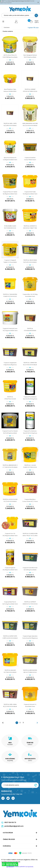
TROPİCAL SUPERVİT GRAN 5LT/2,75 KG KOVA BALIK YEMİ (30, 603)
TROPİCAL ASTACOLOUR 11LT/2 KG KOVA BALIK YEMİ (10, 500)
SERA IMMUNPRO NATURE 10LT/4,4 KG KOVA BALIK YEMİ (30, 124)
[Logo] (20, 9)
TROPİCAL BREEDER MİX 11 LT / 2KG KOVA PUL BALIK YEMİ (10, 466)
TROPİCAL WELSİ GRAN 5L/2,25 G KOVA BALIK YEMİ (30, 261)
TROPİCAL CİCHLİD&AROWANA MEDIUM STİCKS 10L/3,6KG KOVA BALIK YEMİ (30, 330)
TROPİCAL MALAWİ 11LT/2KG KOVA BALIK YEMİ (10, 671)
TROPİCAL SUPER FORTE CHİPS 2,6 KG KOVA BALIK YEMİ (10, 637)
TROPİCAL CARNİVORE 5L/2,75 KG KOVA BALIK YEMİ (30, 364)
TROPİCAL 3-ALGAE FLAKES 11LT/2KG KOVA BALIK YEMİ (30, 466)
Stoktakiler (7, 27)
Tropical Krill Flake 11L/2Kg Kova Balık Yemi (30, 193)
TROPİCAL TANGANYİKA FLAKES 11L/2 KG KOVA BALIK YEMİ (10, 295)
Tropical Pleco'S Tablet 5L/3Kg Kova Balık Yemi (10, 193)
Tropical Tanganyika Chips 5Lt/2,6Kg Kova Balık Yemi (10, 364)
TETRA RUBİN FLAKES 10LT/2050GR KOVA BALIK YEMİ (10, 227)
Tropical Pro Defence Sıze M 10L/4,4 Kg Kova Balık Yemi (30, 432)
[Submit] (36, 785)
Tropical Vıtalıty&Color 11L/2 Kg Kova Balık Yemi (10, 330)
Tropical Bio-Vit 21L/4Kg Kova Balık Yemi (30, 295)
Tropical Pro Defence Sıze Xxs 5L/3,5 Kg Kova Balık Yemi (30, 398)
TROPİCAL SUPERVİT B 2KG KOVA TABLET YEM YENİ (30, 227)
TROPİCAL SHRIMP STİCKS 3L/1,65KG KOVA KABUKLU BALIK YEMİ (30, 90)
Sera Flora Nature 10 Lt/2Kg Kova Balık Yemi (10, 159)
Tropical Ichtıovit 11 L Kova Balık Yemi (30, 705)
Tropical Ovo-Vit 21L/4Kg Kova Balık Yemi (10, 535)
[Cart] (34, 22)
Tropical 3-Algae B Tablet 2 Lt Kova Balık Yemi (10, 261)
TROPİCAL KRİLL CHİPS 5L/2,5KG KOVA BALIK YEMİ (10, 124)
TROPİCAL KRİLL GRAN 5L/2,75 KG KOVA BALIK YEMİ (10, 705)
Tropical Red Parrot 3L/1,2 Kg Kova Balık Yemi (10, 603)
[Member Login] (16, 22)
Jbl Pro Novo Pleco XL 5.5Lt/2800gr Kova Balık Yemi (10, 56)
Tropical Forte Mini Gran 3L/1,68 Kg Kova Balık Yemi (30, 569)
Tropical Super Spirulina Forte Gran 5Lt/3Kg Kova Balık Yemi (30, 637)
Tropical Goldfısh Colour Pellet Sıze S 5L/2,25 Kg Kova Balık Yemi (30, 159)
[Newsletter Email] (20, 785)
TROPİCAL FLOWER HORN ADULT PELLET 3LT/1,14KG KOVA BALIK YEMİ (30, 535)
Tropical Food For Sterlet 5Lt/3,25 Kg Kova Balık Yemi (10, 432)
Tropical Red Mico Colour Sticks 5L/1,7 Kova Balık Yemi (30, 500)
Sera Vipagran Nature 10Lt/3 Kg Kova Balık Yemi (30, 56)
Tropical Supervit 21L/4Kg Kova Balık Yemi (10, 569)
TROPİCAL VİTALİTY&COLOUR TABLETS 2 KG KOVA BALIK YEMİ (10, 398)
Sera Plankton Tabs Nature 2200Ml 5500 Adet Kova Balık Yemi (10, 90)
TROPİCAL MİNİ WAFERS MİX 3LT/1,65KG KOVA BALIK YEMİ (30, 671)
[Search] (20, 15)
